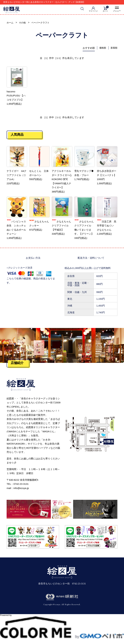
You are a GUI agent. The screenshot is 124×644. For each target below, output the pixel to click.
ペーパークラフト (42, 23)
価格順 (102, 48)
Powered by (62, 617)
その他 (23, 23)
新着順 (114, 48)
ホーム (10, 23)
